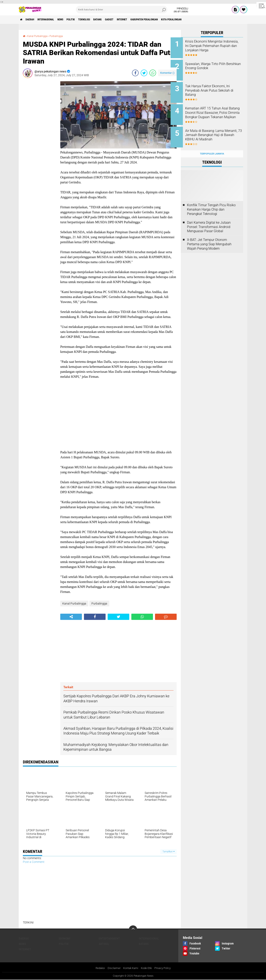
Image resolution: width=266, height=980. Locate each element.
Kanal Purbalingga (40, 36)
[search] (122, 10)
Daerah (33, 20)
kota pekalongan (208, 20)
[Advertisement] (39, 144)
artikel (104, 944)
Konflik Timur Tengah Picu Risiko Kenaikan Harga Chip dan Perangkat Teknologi (211, 202)
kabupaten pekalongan (175, 20)
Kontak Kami (130, 968)
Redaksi (98, 968)
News (72, 20)
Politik (85, 20)
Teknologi (102, 20)
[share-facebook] (135, 73)
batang (118, 20)
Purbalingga (62, 36)
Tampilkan (169, 851)
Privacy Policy (165, 968)
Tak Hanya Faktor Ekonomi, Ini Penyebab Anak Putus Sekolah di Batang (218, 88)
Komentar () (167, 73)
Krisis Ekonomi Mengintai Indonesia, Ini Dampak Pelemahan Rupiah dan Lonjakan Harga (214, 48)
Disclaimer (112, 968)
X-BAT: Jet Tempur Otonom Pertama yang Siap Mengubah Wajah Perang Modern (209, 236)
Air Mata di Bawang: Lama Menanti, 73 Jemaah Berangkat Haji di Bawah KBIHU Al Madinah (215, 132)
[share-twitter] (144, 73)
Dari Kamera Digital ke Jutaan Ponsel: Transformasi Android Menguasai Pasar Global (209, 219)
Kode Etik (147, 968)
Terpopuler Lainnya (212, 146)
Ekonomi (65, 938)
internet (149, 20)
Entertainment (109, 938)
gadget (133, 20)
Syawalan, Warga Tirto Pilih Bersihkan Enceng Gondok (216, 65)
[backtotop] (133, 930)
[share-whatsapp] (153, 73)
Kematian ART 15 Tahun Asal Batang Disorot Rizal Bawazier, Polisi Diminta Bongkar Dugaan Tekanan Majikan (218, 111)
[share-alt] (71, 617)
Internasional (53, 20)
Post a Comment (34, 862)
